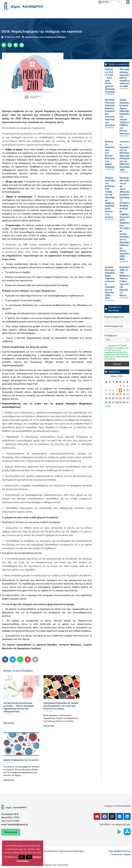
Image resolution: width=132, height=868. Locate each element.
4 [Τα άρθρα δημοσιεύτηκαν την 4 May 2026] (106, 390)
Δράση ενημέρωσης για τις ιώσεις (21, 760)
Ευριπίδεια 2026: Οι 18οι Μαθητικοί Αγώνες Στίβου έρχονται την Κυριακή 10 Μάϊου (125, 281)
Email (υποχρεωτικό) (114, 326)
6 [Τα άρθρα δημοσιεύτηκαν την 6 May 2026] (113, 390)
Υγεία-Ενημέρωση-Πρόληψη (53, 37)
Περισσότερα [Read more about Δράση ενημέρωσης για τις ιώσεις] (9, 780)
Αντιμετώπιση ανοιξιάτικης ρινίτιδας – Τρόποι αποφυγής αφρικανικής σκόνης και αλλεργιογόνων (19, 707)
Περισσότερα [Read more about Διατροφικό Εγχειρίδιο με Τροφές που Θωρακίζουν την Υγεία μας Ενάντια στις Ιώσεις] (49, 726)
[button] (4, 45)
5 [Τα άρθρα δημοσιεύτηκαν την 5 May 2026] (110, 390)
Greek (104, 2)
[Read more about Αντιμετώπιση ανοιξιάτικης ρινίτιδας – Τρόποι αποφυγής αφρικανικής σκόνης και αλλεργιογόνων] (21, 687)
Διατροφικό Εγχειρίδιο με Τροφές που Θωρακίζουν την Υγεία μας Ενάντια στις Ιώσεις (61, 706)
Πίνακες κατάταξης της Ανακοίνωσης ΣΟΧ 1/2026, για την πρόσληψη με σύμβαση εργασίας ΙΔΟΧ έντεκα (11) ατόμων (112, 197)
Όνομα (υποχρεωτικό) (114, 317)
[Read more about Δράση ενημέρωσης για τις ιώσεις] (21, 744)
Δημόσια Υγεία (32, 37)
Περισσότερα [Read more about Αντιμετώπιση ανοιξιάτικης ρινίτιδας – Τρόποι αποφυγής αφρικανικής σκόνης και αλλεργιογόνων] (9, 723)
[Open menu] (128, 2)
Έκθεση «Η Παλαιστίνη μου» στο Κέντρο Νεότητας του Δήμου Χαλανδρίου (111, 154)
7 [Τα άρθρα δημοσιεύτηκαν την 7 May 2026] (117, 390)
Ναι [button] (22, 857)
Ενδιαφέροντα (111, 336)
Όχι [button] (29, 857)
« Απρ (107, 406)
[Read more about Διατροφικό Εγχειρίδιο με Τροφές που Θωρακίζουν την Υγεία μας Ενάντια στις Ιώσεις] (62, 687)
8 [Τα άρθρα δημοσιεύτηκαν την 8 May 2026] (120, 390)
